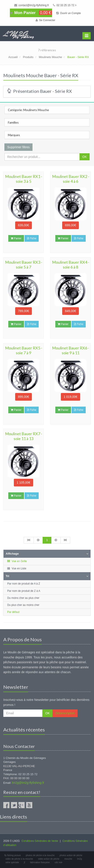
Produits (28, 57)
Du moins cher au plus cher (23, 598)
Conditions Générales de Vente (40, 841)
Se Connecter (45, 20)
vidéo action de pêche (49, 859)
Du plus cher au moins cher (23, 605)
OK (85, 157)
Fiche (32, 238)
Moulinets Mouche (51, 57)
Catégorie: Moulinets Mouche (28, 110)
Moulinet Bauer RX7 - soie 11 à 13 (24, 436)
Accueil (13, 57)
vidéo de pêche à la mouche (19, 859)
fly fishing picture (13, 855)
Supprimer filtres (18, 147)
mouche (68, 859)
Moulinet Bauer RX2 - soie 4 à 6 (71, 179)
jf (24, 862)
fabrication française (40, 862)
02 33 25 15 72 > (65, 5)
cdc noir (59, 862)
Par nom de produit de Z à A (24, 591)
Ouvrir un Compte (69, 13)
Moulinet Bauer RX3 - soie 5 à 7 (24, 265)
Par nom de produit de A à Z (24, 584)
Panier (16, 238)
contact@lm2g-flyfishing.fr (32, 5)
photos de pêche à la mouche (40, 855)
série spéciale (12, 862)
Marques (14, 135)
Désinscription (65, 713)
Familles (13, 122)
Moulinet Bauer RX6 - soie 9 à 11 (71, 350)
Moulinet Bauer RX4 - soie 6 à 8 (71, 265)
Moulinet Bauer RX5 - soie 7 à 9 (24, 350)
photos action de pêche (71, 855)
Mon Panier (31, 13)
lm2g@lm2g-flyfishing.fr (28, 783)
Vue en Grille (17, 561)
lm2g (80, 859)
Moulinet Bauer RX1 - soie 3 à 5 (24, 179)
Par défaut (13, 612)
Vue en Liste (17, 568)
